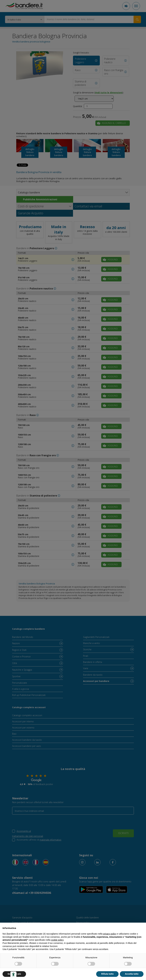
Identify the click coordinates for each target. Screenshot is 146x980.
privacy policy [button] (110, 934)
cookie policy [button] (57, 940)
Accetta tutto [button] (132, 974)
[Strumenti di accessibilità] (13, 974)
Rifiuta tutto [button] (107, 974)
